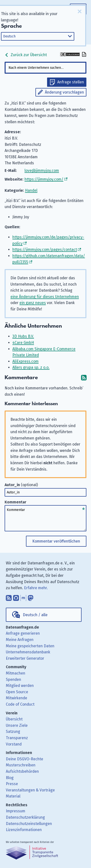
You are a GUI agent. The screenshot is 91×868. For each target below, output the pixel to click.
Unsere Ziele (17, 725)
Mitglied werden (20, 686)
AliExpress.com (25, 361)
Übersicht (14, 719)
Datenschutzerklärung (25, 817)
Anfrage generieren (23, 633)
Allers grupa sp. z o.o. (31, 367)
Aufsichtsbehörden (22, 771)
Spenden (13, 679)
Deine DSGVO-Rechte (25, 759)
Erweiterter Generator (25, 658)
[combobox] (46, 68)
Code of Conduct (20, 704)
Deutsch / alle (35, 615)
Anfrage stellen (71, 82)
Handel (31, 190)
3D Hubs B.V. (23, 336)
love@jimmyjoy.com (42, 171)
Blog (10, 778)
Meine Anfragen (20, 640)
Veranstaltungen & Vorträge (30, 790)
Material (13, 796)
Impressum (16, 811)
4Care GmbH (23, 343)
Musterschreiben (21, 765)
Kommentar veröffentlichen (56, 541)
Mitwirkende (17, 698)
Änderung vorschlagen (64, 92)
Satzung (13, 732)
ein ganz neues (33, 303)
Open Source (17, 692)
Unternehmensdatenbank (28, 652)
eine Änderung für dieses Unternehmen (45, 297)
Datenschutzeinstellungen (29, 824)
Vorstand (14, 744)
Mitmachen (16, 673)
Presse (12, 784)
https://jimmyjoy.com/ (44, 179)
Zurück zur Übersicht (26, 55)
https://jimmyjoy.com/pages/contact (45, 250)
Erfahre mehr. (36, 588)
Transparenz (17, 738)
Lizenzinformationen (24, 830)
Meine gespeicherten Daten (30, 646)
